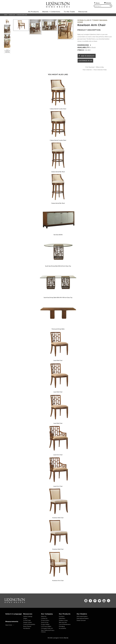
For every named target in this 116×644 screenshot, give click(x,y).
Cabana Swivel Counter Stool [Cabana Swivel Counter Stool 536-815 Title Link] (58, 109)
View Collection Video (100, 70)
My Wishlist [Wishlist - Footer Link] (27, 628)
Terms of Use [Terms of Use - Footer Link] (45, 622)
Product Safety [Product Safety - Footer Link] (45, 624)
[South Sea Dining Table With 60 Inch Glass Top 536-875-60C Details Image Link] (58, 264)
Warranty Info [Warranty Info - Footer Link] (63, 622)
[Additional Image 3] (49, 25)
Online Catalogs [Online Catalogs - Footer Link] (28, 616)
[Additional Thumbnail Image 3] (7, 36)
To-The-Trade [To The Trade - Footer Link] (27, 620)
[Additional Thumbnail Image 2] (7, 29)
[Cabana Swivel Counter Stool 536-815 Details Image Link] (58, 106)
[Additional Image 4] (65, 29)
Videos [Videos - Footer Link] (25, 618)
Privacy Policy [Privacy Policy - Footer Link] (45, 620)
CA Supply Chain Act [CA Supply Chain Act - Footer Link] (47, 628)
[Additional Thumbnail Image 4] (7, 44)
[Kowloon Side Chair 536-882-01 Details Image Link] (58, 547)
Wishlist (108, 3)
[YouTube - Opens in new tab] (104, 601)
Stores (97, 3)
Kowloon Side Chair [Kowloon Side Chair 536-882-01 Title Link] (58, 549)
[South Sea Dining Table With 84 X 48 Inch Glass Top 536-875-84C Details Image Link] (58, 295)
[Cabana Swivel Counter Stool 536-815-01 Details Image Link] (58, 138)
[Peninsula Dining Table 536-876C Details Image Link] (58, 327)
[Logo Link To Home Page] (58, 7)
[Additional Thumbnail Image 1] (7, 22)
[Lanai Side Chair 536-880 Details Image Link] (58, 358)
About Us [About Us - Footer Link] (44, 616)
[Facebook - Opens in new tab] (90, 601)
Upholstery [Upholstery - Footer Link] (62, 618)
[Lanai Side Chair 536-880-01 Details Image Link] (58, 389)
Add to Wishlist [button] (87, 56)
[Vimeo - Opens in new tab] (99, 601)
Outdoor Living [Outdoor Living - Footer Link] (63, 620)
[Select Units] (10, 625)
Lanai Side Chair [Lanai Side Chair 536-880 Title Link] (58, 360)
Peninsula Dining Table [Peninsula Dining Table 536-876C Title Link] (58, 329)
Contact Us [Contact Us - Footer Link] (44, 618)
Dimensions (84, 45)
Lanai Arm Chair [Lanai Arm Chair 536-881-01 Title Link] (58, 486)
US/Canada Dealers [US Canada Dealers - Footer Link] (82, 616)
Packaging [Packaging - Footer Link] (62, 626)
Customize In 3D (85, 61)
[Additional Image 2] (35, 27)
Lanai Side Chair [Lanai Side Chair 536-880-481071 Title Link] (58, 423)
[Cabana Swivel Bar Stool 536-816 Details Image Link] (58, 169)
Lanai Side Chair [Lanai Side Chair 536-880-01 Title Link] (58, 392)
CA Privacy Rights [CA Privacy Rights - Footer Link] (46, 626)
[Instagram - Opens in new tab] (86, 601)
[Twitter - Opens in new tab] (109, 601)
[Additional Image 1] (21, 25)
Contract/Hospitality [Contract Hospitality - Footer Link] (29, 624)
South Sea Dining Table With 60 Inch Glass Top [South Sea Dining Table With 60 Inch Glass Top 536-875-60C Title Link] (58, 266)
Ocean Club (12, 15)
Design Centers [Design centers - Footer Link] (28, 622)
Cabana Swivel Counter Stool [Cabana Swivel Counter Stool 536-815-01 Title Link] (58, 140)
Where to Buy (100, 67)
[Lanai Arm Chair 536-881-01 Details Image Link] (58, 484)
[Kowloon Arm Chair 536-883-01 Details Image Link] (58, 578)
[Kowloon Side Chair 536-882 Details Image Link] (58, 515)
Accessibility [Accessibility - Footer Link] (62, 628)
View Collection (87, 70)
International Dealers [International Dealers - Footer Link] (83, 618)
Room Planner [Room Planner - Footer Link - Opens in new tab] (27, 626)
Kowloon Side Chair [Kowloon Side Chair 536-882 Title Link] (58, 518)
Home (5, 15)
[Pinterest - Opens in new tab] (95, 601)
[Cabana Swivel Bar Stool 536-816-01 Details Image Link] (58, 201)
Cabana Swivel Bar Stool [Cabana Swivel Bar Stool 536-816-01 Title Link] (58, 203)
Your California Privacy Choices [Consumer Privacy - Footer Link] (48, 631)
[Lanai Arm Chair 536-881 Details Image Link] (58, 452)
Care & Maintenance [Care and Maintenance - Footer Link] (65, 624)
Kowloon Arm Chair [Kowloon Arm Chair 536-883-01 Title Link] (58, 580)
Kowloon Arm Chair (22, 15)
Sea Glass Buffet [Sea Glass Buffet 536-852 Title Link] (58, 235)
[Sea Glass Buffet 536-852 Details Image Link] (58, 232)
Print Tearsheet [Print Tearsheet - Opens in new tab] (90, 67)
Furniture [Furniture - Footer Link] (62, 616)
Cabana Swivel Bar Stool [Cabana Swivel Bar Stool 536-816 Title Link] (58, 172)
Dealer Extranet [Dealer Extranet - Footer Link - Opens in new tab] (81, 620)
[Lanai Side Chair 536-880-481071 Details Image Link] (58, 421)
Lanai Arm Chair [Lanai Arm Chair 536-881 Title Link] (58, 455)
